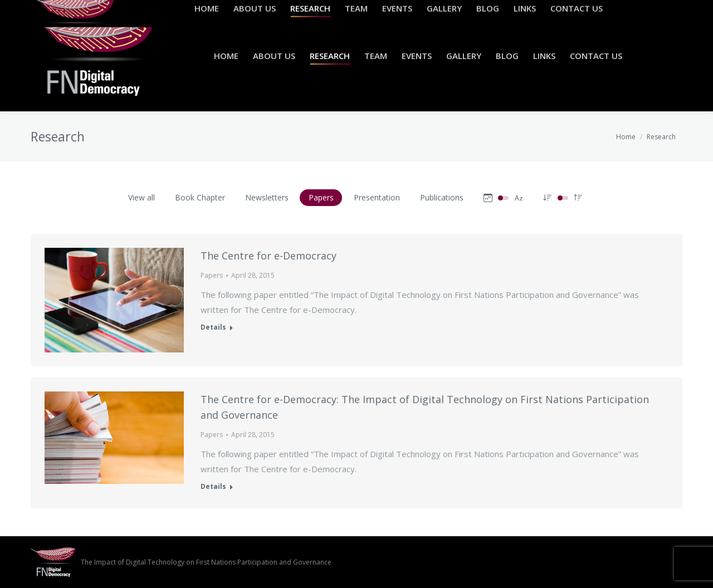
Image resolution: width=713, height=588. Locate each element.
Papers (212, 275)
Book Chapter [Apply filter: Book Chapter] (200, 197)
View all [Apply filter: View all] (141, 197)
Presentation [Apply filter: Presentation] (377, 197)
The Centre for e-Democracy (268, 256)
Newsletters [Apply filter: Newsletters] (267, 197)
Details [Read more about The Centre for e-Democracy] (213, 327)
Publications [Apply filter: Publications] (442, 197)
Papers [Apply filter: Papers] (321, 197)
